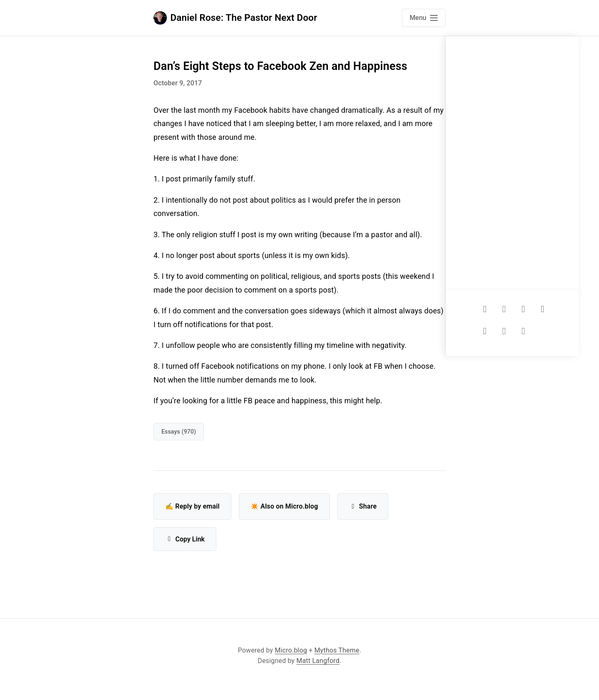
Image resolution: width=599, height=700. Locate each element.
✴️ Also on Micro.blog (284, 506)
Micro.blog (291, 650)
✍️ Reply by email (192, 506)
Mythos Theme (337, 650)
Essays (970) (179, 432)
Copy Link (185, 539)
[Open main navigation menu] (424, 18)
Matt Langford (318, 661)
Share (363, 506)
